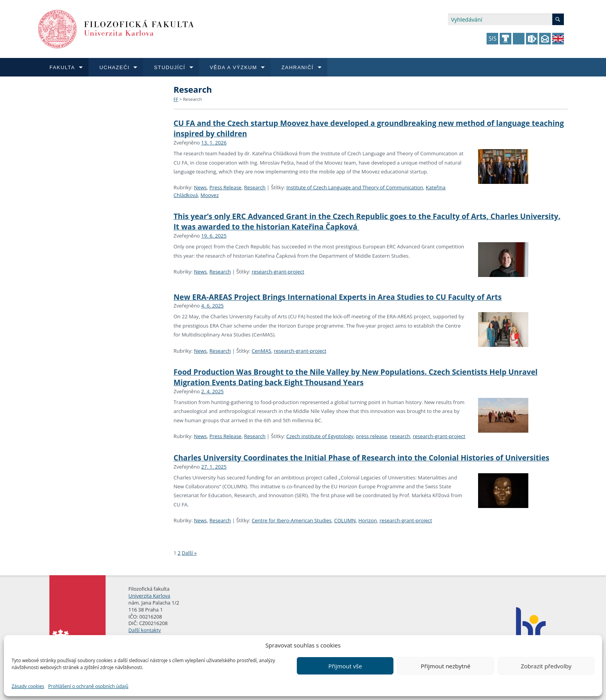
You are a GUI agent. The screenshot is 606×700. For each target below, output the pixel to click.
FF (176, 99)
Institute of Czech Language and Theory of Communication (355, 187)
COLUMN (345, 520)
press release (371, 436)
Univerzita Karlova (149, 596)
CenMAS (261, 351)
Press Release (226, 187)
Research (192, 99)
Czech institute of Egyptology (320, 436)
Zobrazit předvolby (546, 666)
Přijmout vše (345, 666)
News (200, 187)
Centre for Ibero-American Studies (292, 520)
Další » (189, 553)
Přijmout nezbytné (446, 666)
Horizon (368, 520)
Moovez (210, 195)
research (400, 436)
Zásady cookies (28, 686)
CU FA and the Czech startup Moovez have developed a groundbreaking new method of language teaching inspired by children (369, 128)
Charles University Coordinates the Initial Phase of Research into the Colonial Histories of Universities (361, 458)
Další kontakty (145, 630)
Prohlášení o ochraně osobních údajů (88, 686)
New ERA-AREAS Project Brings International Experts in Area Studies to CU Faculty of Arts (338, 297)
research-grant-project (278, 272)
